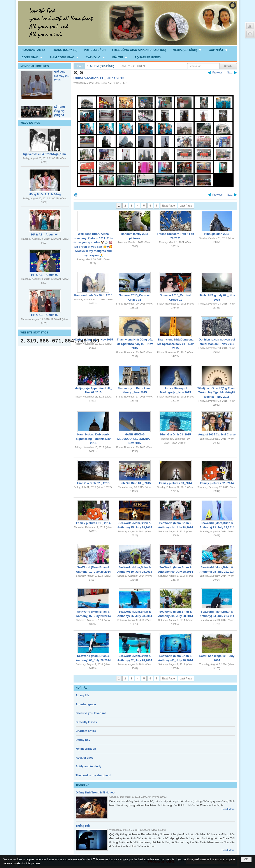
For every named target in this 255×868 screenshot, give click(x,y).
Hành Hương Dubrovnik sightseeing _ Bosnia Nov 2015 (93, 439)
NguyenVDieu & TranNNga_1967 (45, 154)
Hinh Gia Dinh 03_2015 (176, 434)
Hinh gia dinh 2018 (217, 234)
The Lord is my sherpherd (93, 775)
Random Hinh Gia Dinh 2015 (93, 295)
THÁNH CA (83, 785)
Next (230, 73)
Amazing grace (86, 704)
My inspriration (86, 749)
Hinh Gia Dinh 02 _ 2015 (93, 483)
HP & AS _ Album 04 (45, 234)
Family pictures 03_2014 (176, 483)
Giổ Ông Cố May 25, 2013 (62, 76)
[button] (187, 50)
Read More (228, 809)
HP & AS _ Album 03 (45, 275)
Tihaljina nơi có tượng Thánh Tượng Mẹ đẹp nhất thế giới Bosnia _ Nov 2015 (217, 392)
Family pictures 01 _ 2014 (93, 523)
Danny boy (83, 740)
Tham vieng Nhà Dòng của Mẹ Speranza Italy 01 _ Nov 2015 (176, 344)
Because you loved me (91, 713)
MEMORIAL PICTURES (35, 66)
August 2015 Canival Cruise (217, 434)
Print (76, 195)
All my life (82, 695)
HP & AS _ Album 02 (45, 315)
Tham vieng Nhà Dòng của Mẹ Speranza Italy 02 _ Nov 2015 (135, 344)
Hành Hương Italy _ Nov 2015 (93, 340)
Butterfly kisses (86, 722)
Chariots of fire (86, 731)
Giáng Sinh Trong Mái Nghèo (95, 792)
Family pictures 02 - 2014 (217, 483)
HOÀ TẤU (82, 688)
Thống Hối (83, 826)
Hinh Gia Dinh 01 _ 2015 (135, 483)
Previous (217, 73)
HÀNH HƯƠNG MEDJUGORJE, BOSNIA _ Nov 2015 (135, 439)
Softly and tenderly (89, 766)
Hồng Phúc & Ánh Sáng (45, 194)
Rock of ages (85, 758)
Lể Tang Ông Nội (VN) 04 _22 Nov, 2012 (60, 115)
